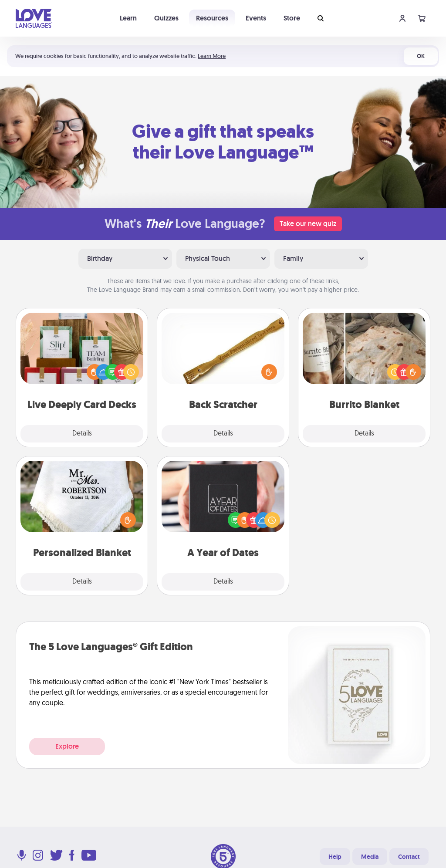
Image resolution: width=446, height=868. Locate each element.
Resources (212, 18)
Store (292, 18)
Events (256, 18)
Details (82, 434)
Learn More (212, 56)
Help (335, 857)
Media (370, 857)
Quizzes (166, 18)
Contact (409, 857)
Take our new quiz (308, 224)
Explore (67, 746)
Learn (128, 18)
